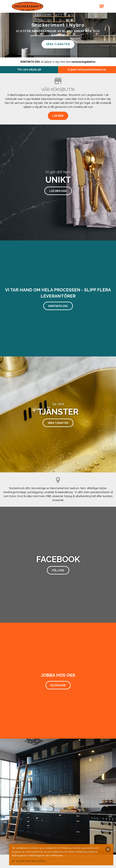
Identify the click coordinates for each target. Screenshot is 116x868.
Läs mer (58, 116)
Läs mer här (58, 191)
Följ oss (58, 570)
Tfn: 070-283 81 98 (29, 70)
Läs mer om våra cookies (31, 861)
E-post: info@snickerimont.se (87, 70)
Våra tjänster (58, 44)
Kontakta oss (58, 306)
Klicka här (58, 685)
